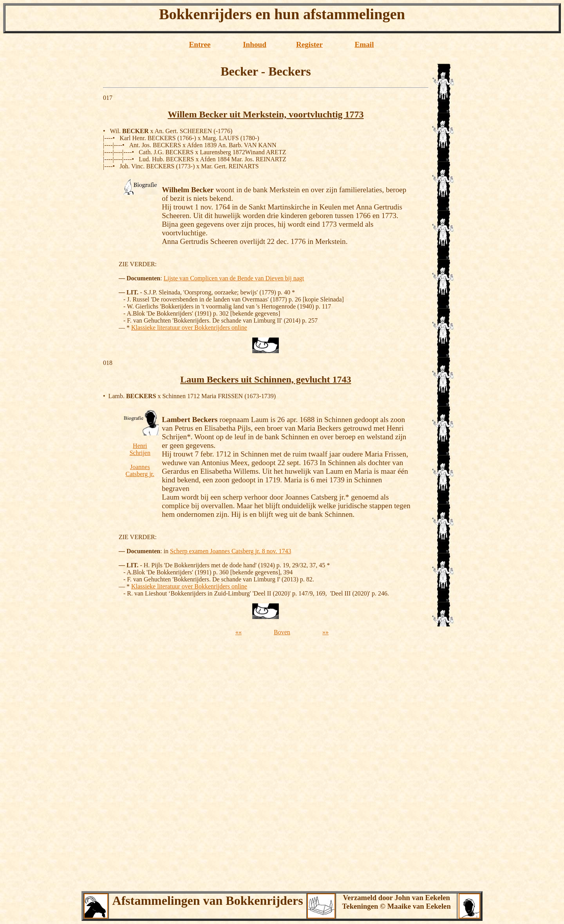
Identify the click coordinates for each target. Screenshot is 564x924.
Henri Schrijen (140, 449)
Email (364, 44)
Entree (200, 44)
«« (239, 632)
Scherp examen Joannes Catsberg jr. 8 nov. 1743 (230, 551)
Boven (282, 632)
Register (309, 44)
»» (325, 632)
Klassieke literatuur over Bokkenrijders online (189, 328)
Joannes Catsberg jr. (140, 470)
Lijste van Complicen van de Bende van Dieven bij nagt (234, 278)
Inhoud (255, 44)
